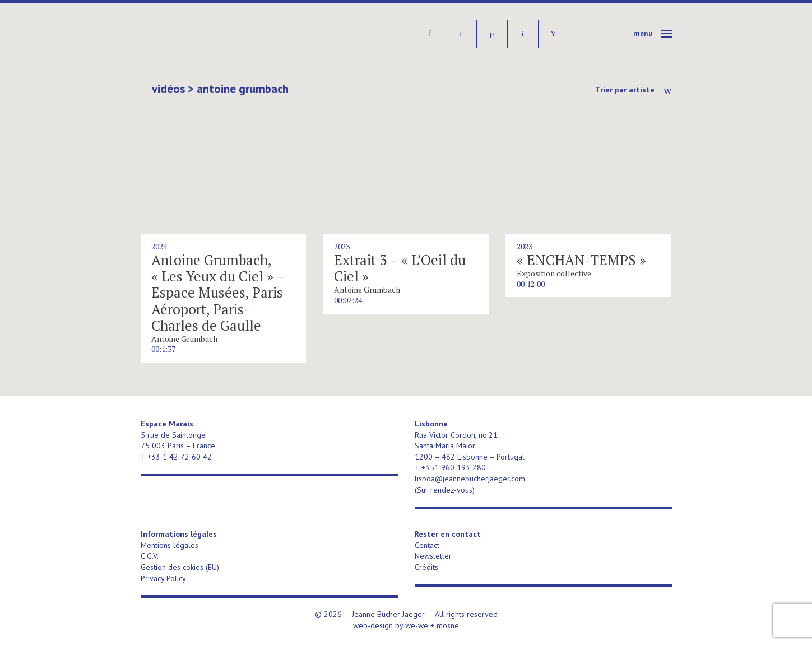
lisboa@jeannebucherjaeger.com (470, 479)
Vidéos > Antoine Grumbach (220, 89)
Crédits (426, 567)
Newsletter (433, 556)
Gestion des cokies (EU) (180, 567)
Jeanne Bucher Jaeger (227, 34)
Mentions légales (170, 545)
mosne (448, 625)
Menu (643, 33)
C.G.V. (150, 556)
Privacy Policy (163, 578)
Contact (427, 545)
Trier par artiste (625, 90)
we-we (417, 625)
